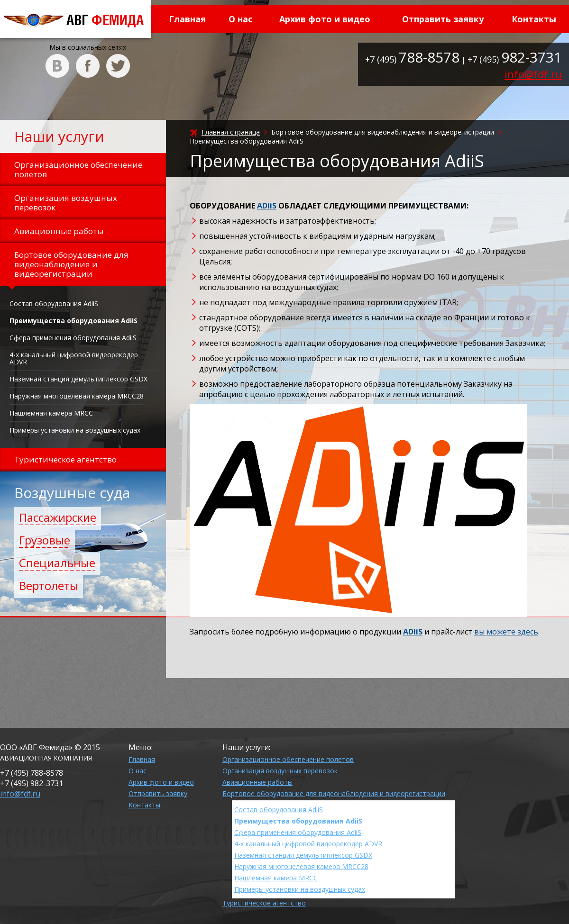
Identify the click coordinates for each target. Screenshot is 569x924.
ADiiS (267, 206)
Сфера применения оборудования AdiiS (73, 338)
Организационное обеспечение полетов (288, 759)
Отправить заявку (443, 19)
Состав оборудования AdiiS (54, 303)
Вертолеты (49, 585)
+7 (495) (412, 59)
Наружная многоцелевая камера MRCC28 (77, 396)
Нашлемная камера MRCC (51, 413)
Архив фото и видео (325, 19)
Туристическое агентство (264, 903)
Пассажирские (58, 517)
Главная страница (231, 132)
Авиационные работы (257, 782)
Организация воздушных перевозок (280, 771)
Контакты (534, 19)
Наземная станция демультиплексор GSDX (78, 379)
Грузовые (45, 540)
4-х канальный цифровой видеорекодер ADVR (74, 358)
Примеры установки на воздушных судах (75, 430)
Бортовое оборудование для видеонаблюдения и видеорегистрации (334, 793)
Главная (187, 19)
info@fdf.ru (533, 74)
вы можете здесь (506, 632)
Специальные (57, 563)
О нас (240, 19)
